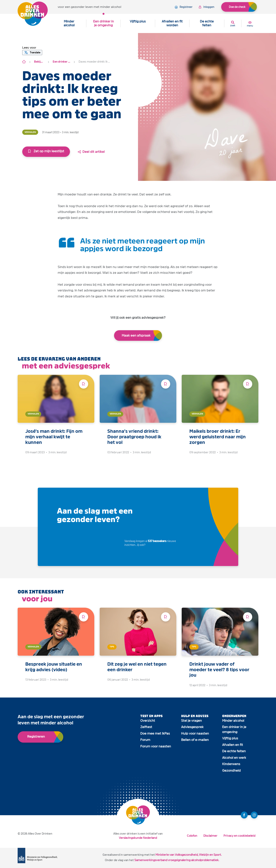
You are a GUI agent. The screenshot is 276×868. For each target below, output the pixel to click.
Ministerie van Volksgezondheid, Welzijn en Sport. (189, 855)
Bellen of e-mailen (195, 740)
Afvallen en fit (233, 745)
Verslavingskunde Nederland (138, 838)
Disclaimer (210, 836)
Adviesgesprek (192, 727)
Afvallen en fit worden (172, 23)
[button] (29, 48)
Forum (145, 740)
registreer (184, 7)
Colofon (192, 836)
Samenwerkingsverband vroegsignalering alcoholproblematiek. (177, 860)
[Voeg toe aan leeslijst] (84, 384)
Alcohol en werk (234, 758)
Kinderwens (231, 764)
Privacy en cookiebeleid (239, 836)
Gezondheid (231, 771)
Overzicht (148, 721)
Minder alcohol (69, 23)
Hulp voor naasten (195, 734)
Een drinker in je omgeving (103, 23)
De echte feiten (207, 23)
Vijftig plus (138, 21)
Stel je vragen (191, 721)
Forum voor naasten (156, 746)
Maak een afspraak (136, 336)
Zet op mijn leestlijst (46, 151)
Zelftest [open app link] (146, 727)
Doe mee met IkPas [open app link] (155, 734)
